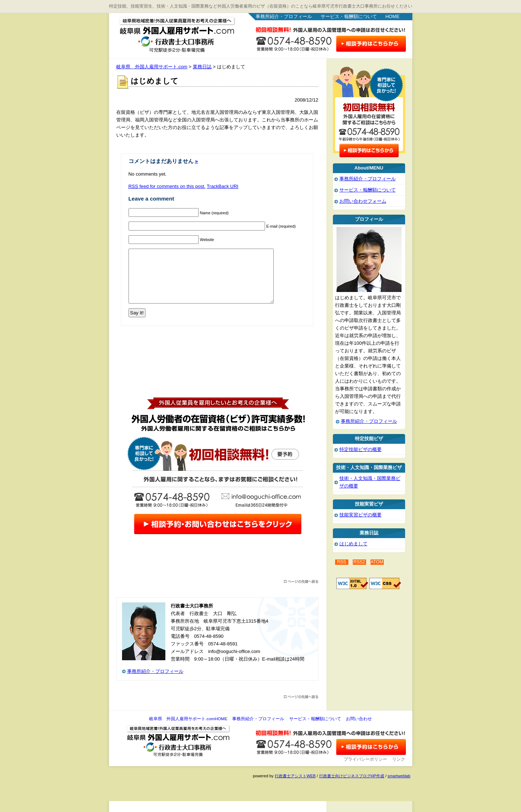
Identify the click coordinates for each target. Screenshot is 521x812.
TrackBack (223, 186)
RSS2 (359, 562)
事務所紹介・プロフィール (284, 16)
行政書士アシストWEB (295, 787)
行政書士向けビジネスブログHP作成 (352, 787)
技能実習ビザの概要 (361, 515)
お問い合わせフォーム (363, 201)
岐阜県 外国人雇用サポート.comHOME (188, 730)
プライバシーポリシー (365, 770)
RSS (342, 562)
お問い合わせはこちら (371, 44)
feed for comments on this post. (167, 186)
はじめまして (353, 544)
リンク (399, 770)
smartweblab (399, 787)
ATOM (377, 562)
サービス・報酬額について (349, 16)
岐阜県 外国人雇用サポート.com (170, 33)
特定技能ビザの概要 (361, 449)
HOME (392, 16)
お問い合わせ (359, 730)
